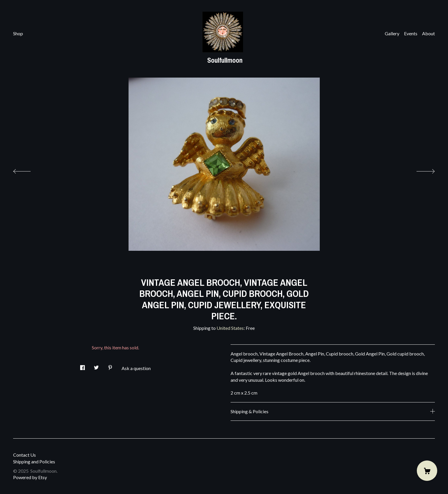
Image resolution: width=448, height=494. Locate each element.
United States (230, 328)
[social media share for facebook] (82, 366)
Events (411, 33)
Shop (18, 33)
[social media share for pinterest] (110, 366)
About (428, 33)
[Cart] (427, 471)
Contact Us (24, 455)
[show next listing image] (420, 170)
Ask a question (136, 368)
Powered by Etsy (30, 477)
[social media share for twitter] (96, 366)
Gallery (392, 33)
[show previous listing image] (28, 170)
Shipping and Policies (34, 461)
